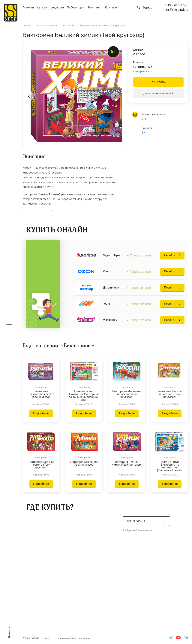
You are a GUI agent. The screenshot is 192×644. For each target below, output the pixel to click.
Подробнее (41, 413)
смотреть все (143, 71)
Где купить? (158, 82)
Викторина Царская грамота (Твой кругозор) (41, 465)
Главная (28, 8)
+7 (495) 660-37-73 (175, 5)
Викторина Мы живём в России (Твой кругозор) (127, 394)
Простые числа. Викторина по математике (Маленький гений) (170, 466)
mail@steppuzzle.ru (176, 10)
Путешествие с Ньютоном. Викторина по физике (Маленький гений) (84, 396)
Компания (95, 8)
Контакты (112, 8)
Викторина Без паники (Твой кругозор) (84, 464)
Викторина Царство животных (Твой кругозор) (170, 394)
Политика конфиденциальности (73, 638)
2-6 (144, 119)
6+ (143, 133)
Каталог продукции (50, 8)
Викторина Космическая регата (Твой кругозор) (41, 394)
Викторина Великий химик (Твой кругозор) (127, 464)
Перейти (170, 255)
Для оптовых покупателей (158, 93)
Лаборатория (76, 8)
